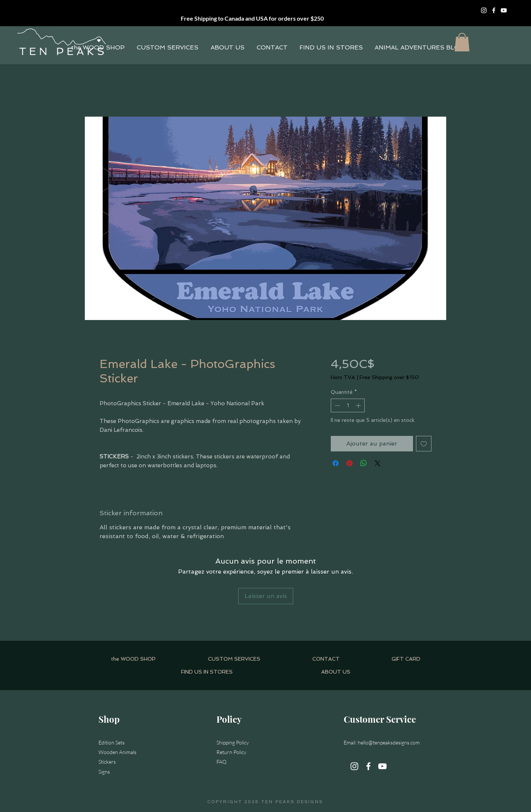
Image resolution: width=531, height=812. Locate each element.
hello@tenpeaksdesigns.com (389, 742)
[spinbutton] (348, 405)
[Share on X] (378, 463)
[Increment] (359, 405)
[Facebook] (494, 10)
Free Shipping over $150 (389, 377)
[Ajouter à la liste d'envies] (424, 444)
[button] (462, 42)
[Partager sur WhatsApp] (364, 463)
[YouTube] (504, 10)
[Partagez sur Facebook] (336, 463)
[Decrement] (336, 405)
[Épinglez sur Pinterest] (350, 463)
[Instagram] (484, 10)
